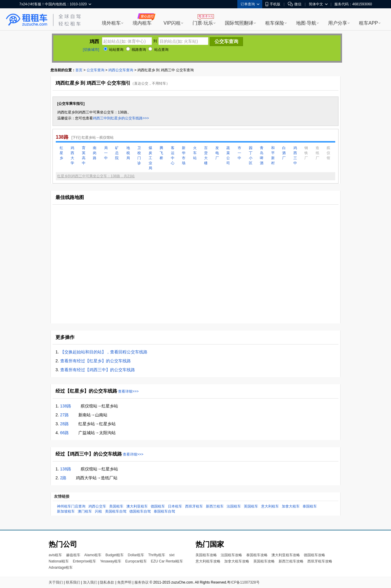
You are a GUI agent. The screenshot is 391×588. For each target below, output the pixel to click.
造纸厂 (317, 153)
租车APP (368, 23)
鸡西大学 (72, 155)
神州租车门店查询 (71, 506)
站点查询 (158, 50)
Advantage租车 (61, 568)
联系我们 (73, 582)
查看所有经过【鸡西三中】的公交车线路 (98, 370)
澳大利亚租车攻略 (286, 555)
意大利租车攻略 (208, 561)
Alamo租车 (93, 555)
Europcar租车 (136, 561)
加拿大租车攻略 (237, 561)
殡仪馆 (328, 153)
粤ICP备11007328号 (243, 582)
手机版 (273, 4)
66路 (65, 433)
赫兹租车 (73, 555)
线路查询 (136, 50)
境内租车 (142, 23)
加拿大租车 (291, 506)
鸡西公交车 (97, 506)
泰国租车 (310, 506)
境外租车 (111, 23)
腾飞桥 (161, 153)
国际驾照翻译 (239, 23)
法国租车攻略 (231, 555)
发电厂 (217, 153)
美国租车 (116, 506)
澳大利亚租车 (137, 506)
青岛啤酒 (262, 155)
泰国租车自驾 (164, 511)
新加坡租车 (66, 511)
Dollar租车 (136, 555)
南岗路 (95, 153)
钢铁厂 (306, 153)
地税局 (128, 153)
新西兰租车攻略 (291, 561)
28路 (65, 424)
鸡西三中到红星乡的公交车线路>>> (121, 118)
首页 (79, 70)
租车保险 (275, 23)
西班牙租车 (194, 506)
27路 (65, 415)
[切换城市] (91, 50)
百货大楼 (206, 155)
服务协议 (142, 582)
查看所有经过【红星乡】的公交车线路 (96, 361)
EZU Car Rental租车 (167, 561)
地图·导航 (306, 23)
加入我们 (90, 582)
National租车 (59, 561)
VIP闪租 (172, 23)
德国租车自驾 (140, 511)
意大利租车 (270, 506)
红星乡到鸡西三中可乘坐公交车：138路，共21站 (96, 176)
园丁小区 (251, 155)
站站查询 (113, 50)
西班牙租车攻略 (320, 561)
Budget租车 (115, 555)
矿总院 (117, 153)
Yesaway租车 (111, 561)
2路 (63, 478)
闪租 (98, 511)
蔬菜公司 (228, 155)
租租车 (27, 20)
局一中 (106, 153)
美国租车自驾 (116, 511)
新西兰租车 (215, 506)
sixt (172, 555)
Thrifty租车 (156, 555)
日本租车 (175, 506)
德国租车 (158, 506)
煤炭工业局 (150, 158)
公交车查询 (96, 70)
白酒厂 (284, 153)
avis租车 (55, 555)
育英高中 (84, 155)
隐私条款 (107, 582)
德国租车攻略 (314, 555)
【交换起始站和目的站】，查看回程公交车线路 (104, 352)
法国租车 (234, 506)
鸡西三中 (295, 155)
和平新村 (273, 155)
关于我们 (56, 582)
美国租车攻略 (206, 555)
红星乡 (61, 153)
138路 (66, 406)
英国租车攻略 (264, 561)
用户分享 (338, 23)
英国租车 (251, 506)
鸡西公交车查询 (121, 70)
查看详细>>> (128, 391)
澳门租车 (85, 511)
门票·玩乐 (203, 23)
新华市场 (184, 155)
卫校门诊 (139, 155)
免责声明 (124, 582)
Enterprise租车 (84, 561)
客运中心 (173, 155)
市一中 (239, 153)
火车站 (195, 153)
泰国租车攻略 (257, 555)
